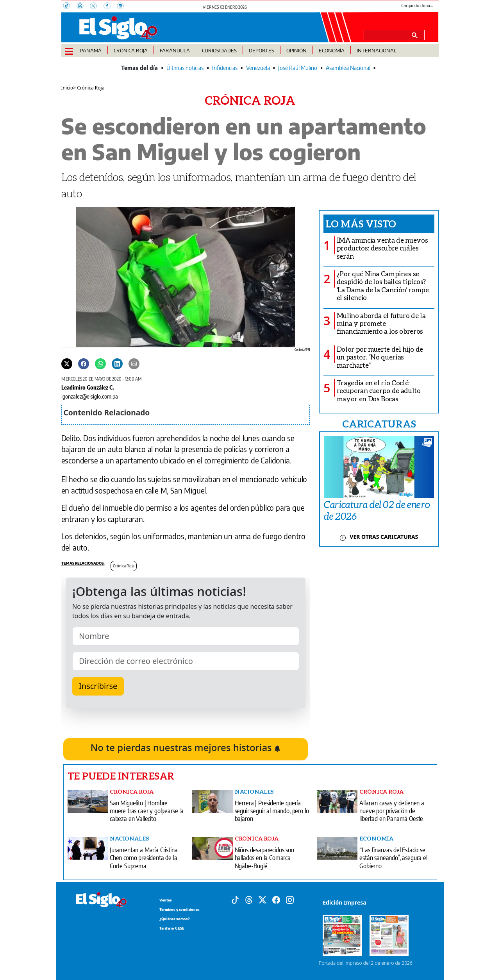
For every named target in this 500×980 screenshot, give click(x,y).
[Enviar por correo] (134, 363)
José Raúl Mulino (298, 68)
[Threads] (83, 7)
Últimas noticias (185, 68)
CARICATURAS (379, 424)
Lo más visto (361, 224)
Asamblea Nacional (348, 68)
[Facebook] (110, 7)
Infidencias (225, 68)
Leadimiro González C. (88, 387)
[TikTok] (70, 7)
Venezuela (258, 68)
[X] (96, 7)
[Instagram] (123, 7)
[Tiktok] (235, 899)
